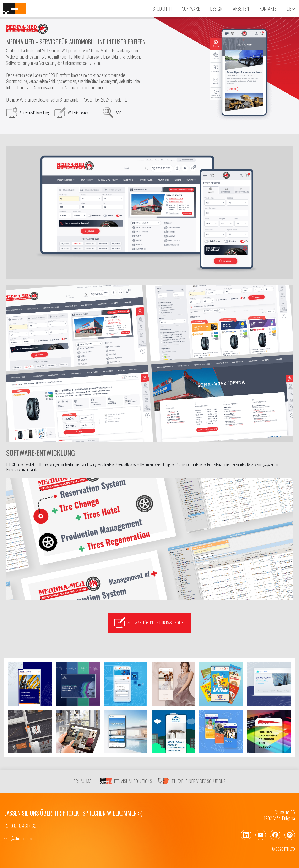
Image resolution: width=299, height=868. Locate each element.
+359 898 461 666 (20, 826)
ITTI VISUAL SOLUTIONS (126, 781)
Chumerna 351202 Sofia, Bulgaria (279, 815)
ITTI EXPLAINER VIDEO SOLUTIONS (192, 781)
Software (191, 8)
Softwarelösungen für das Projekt (149, 622)
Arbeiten (241, 8)
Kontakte (268, 8)
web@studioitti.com (19, 838)
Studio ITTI (162, 8)
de (289, 9)
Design (216, 8)
